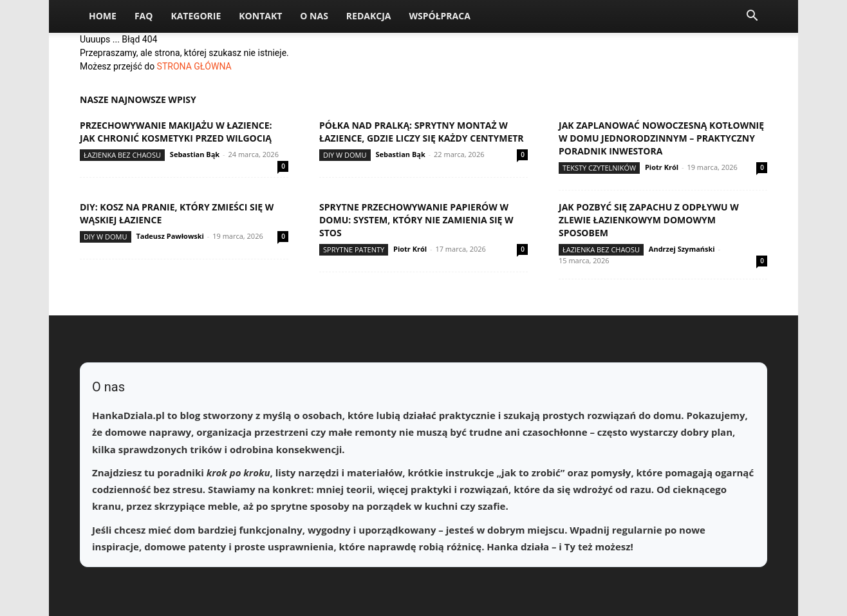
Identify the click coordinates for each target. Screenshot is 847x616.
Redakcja (369, 16)
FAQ (144, 16)
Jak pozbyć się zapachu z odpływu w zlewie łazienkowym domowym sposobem (649, 220)
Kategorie (196, 16)
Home (103, 16)
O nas (314, 16)
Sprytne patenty (354, 249)
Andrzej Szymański (682, 249)
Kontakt (260, 16)
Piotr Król (662, 167)
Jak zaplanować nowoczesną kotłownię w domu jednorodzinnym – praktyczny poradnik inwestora (661, 138)
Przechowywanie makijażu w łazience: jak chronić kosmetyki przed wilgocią (176, 132)
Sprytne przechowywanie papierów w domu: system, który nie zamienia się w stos (416, 220)
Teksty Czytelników (599, 168)
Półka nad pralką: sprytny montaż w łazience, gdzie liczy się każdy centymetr (422, 132)
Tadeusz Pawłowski (170, 236)
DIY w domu (345, 155)
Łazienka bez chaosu (122, 155)
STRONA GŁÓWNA (194, 66)
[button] (752, 17)
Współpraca (439, 16)
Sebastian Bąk (195, 154)
